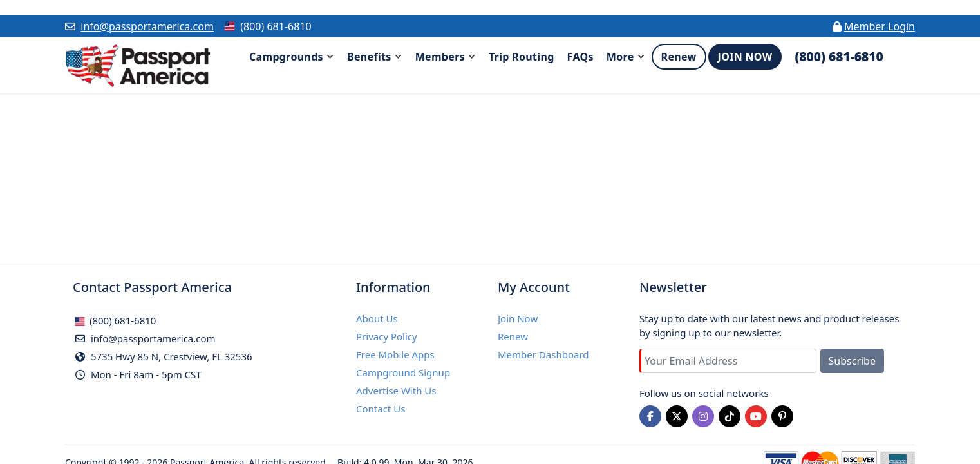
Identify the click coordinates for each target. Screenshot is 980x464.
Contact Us (381, 409)
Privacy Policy (387, 336)
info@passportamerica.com (147, 26)
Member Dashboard (543, 354)
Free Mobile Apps (395, 354)
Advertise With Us (396, 391)
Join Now (518, 318)
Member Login (880, 26)
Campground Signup (403, 372)
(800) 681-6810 (115, 320)
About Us (377, 318)
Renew (513, 336)
